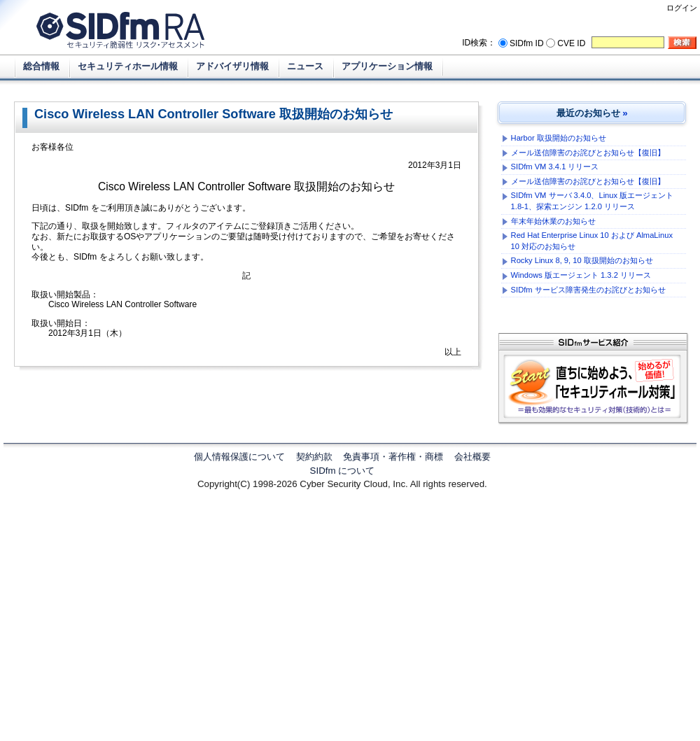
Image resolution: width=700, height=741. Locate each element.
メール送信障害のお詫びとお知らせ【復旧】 (588, 153)
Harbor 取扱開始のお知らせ (559, 138)
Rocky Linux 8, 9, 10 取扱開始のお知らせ (582, 260)
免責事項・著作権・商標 (393, 457)
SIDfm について (343, 471)
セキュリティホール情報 (128, 66)
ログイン (682, 8)
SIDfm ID (527, 43)
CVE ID (571, 43)
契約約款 (314, 457)
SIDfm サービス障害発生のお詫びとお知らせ (588, 290)
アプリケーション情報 (387, 66)
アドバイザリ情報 (232, 66)
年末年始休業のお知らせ (553, 221)
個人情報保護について (239, 457)
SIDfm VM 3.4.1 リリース (555, 167)
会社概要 (472, 457)
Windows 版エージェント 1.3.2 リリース (581, 275)
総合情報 (41, 66)
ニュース (305, 66)
